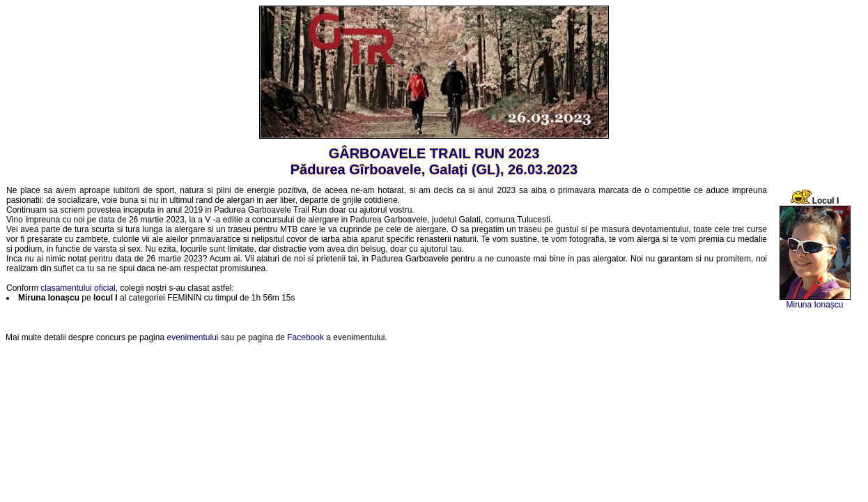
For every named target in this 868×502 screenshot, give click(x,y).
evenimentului (192, 337)
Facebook (305, 337)
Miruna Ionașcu (814, 305)
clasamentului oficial (78, 288)
